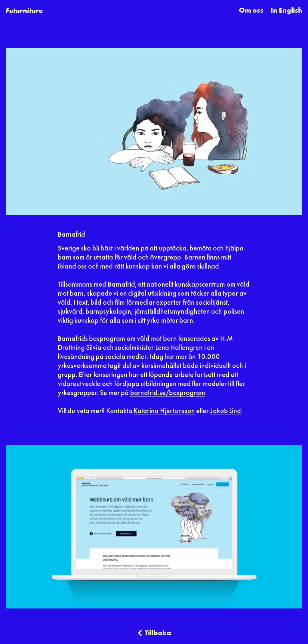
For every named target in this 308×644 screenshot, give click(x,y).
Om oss (251, 11)
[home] (24, 11)
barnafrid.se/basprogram (168, 393)
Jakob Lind (226, 411)
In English (286, 11)
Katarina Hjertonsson (164, 411)
